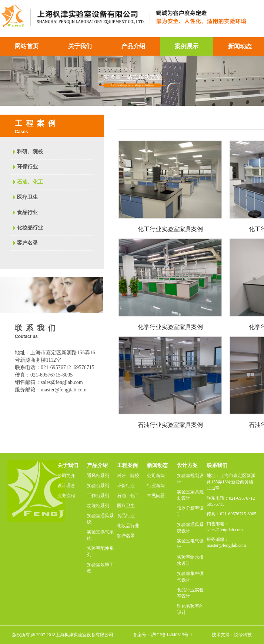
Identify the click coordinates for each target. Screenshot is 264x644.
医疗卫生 (27, 197)
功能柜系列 (98, 506)
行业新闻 (156, 486)
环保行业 (27, 167)
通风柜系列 (98, 476)
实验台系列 (98, 486)
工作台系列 (98, 496)
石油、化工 (30, 182)
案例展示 (187, 46)
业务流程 (66, 496)
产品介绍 (133, 46)
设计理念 (66, 486)
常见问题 (156, 496)
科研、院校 (30, 152)
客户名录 (27, 243)
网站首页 (27, 46)
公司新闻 (156, 476)
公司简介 (66, 476)
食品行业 (27, 212)
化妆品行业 (30, 228)
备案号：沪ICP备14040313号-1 (163, 635)
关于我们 (80, 46)
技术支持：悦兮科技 (232, 635)
